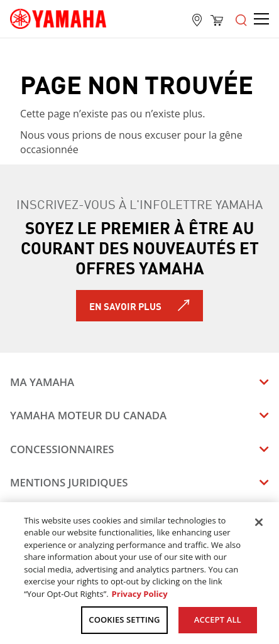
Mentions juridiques (69, 482)
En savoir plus (125, 306)
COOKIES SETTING (124, 620)
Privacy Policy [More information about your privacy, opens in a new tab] (140, 594)
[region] (139, 573)
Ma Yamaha (42, 382)
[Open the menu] (241, 19)
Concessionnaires (62, 449)
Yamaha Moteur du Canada (88, 415)
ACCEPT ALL (218, 620)
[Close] (259, 522)
